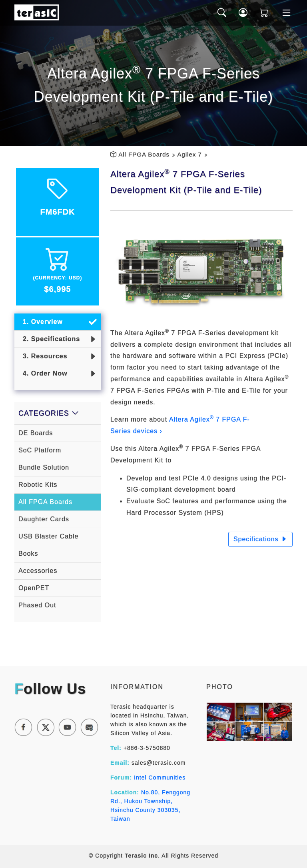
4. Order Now (43, 373)
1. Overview (41, 322)
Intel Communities (160, 778)
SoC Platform (40, 450)
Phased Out (37, 605)
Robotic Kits (38, 485)
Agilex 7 (189, 154)
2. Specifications (49, 339)
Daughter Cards (44, 519)
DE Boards (36, 433)
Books (28, 554)
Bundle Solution (44, 467)
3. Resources (43, 356)
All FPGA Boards (144, 154)
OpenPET (34, 588)
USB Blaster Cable (48, 536)
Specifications (260, 539)
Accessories (38, 571)
